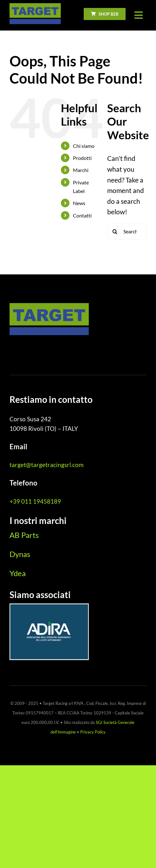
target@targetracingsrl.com (47, 465)
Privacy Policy (93, 732)
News (79, 203)
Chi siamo (84, 146)
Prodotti (82, 158)
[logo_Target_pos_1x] (35, 7)
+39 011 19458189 (35, 501)
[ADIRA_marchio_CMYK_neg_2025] (49, 607)
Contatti (82, 215)
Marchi (81, 170)
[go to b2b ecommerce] (105, 14)
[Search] (115, 231)
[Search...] (127, 231)
